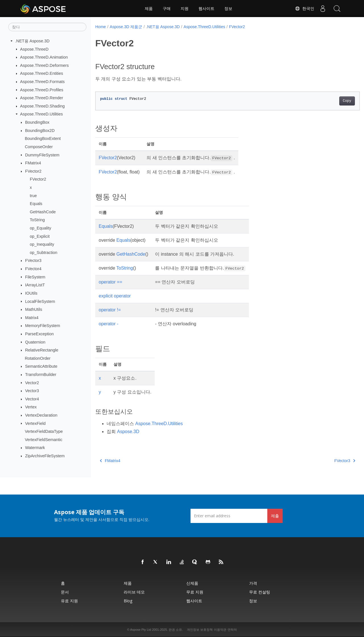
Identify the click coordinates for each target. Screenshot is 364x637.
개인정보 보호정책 (200, 630)
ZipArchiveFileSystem (45, 456)
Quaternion (35, 342)
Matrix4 (32, 318)
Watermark (35, 448)
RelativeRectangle (42, 350)
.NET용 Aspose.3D (32, 41)
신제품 (192, 583)
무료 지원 (195, 592)
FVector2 (33, 171)
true (33, 195)
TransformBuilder (41, 375)
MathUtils (34, 309)
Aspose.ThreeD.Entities (42, 73)
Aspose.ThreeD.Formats (43, 82)
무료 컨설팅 (260, 592)
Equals (36, 204)
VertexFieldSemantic (44, 440)
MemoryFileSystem (43, 326)
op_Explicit (40, 236)
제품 (149, 9)
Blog (128, 601)
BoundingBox (37, 122)
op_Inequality (42, 244)
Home (101, 27)
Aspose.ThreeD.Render (42, 98)
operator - (108, 324)
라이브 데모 (134, 592)
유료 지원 (69, 601)
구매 (167, 9)
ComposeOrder (39, 147)
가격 (253, 583)
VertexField (35, 423)
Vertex (31, 407)
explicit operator (115, 296)
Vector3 (32, 391)
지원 (185, 9)
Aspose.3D (128, 432)
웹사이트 (206, 9)
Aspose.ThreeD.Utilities (42, 114)
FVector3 (33, 260)
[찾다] (47, 27)
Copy (329, 101)
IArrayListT (35, 285)
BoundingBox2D (40, 131)
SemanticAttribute (41, 366)
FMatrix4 (33, 163)
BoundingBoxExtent (43, 138)
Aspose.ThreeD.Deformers (45, 65)
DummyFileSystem (42, 155)
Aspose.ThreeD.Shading (43, 106)
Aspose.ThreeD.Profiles (42, 90)
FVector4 (33, 269)
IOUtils (31, 293)
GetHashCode (43, 212)
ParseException (39, 334)
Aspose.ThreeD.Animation (44, 57)
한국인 (305, 9)
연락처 (232, 630)
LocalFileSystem (40, 301)
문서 (65, 592)
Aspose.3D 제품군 (126, 27)
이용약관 (220, 630)
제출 (275, 516)
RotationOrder (38, 358)
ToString (37, 220)
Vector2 (32, 382)
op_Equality (41, 228)
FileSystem (35, 277)
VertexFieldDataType (44, 431)
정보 (228, 9)
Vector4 (32, 399)
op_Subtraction (44, 253)
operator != (110, 310)
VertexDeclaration (41, 415)
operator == (110, 282)
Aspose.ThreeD (34, 49)
